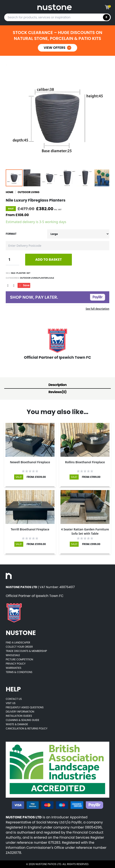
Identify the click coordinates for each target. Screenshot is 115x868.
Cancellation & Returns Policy (27, 728)
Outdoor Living (29, 192)
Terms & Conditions (19, 672)
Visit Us (11, 703)
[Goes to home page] (54, 7)
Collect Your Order (19, 647)
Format (11, 234)
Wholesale (13, 655)
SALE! (19, 477)
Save (24, 285)
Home (10, 192)
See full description (97, 309)
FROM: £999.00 (91, 544)
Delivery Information (20, 712)
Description (57, 385)
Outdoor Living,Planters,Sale (37, 278)
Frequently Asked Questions (25, 707)
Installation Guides (19, 716)
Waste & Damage (17, 724)
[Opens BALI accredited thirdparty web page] (57, 770)
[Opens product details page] (30, 440)
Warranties (14, 668)
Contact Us (14, 699)
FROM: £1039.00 (36, 477)
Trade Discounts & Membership (26, 651)
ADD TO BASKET (49, 260)
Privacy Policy (16, 664)
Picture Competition (19, 659)
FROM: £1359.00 (36, 544)
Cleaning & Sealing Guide (23, 720)
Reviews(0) (57, 392)
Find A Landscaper (18, 642)
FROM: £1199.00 (91, 477)
